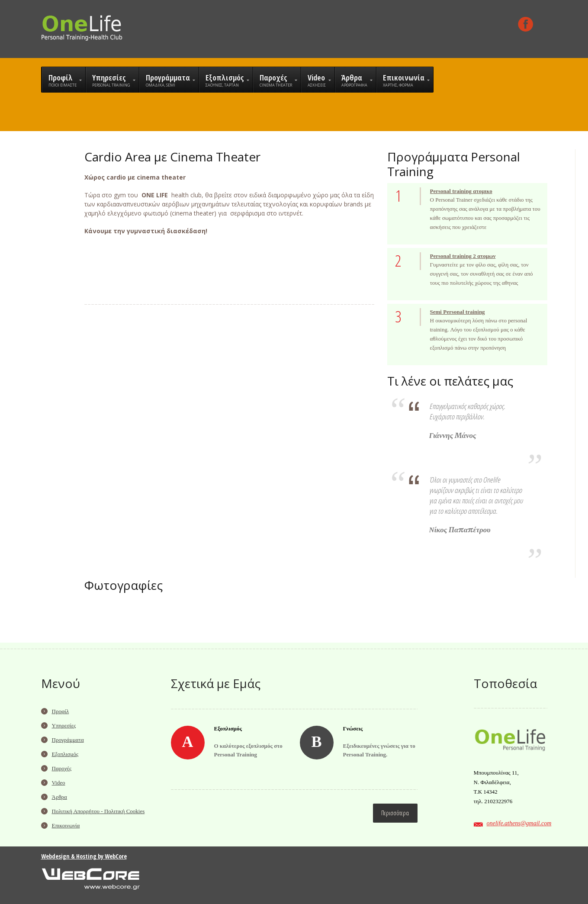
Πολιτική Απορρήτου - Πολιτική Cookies (98, 811)
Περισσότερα (395, 813)
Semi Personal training (458, 312)
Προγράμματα (68, 740)
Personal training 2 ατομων (463, 256)
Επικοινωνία (66, 825)
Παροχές (62, 768)
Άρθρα (59, 797)
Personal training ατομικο (461, 191)
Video (59, 783)
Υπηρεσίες (64, 725)
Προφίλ (61, 711)
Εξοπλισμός (65, 754)
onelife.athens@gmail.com (519, 823)
